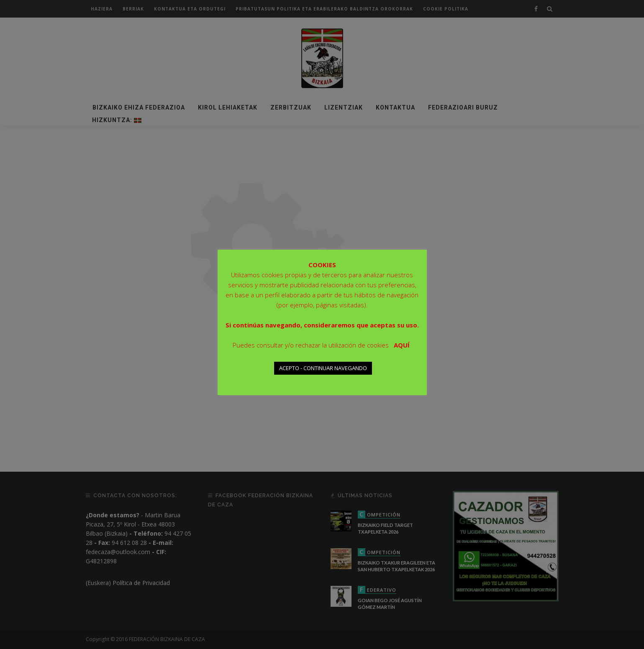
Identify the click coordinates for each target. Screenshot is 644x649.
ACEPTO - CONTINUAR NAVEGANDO (323, 368)
